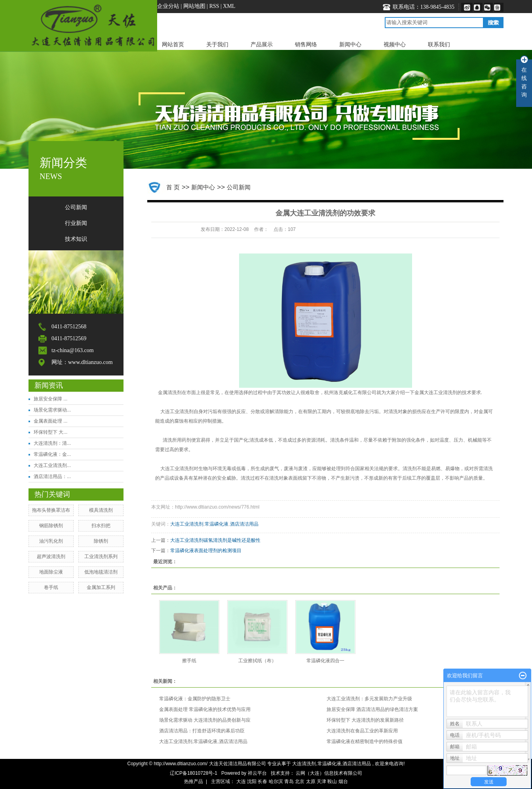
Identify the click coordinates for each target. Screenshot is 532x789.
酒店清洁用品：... (52, 476)
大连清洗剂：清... (52, 443)
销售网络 (306, 44)
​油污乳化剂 (51, 541)
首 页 (173, 187)
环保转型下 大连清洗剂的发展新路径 (365, 720)
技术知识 (76, 239)
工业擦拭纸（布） (257, 661)
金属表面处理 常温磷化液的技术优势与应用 (205, 709)
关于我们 (217, 44)
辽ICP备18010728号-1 (194, 773)
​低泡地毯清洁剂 (101, 572)
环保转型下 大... (50, 432)
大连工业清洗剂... (52, 465)
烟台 (343, 781)
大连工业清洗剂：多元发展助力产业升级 (369, 699)
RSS (214, 6)
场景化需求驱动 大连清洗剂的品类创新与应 (205, 720)
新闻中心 (350, 44)
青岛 (289, 781)
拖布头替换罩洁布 (51, 510)
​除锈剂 (101, 541)
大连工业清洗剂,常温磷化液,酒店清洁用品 (203, 741)
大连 (241, 781)
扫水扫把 (101, 526)
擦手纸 (189, 661)
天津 (321, 781)
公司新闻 (76, 207)
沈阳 (252, 781)
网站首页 (173, 44)
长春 (262, 781)
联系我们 (439, 44)
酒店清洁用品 (244, 524)
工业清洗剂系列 (101, 556)
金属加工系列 (101, 587)
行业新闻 (76, 223)
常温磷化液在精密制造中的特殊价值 (365, 741)
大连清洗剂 (304, 764)
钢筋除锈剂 (51, 526)
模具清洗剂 (101, 510)
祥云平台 (257, 773)
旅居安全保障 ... (50, 399)
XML (229, 6)
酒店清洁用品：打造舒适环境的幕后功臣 (202, 731)
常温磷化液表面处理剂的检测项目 (206, 551)
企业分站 (168, 6)
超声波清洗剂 (51, 556)
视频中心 (395, 44)
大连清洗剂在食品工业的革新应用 (362, 731)
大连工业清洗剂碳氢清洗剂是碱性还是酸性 (215, 540)
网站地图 (195, 6)
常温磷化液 (217, 524)
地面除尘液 (51, 572)
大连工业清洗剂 (177, 412)
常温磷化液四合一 (325, 661)
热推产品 (194, 781)
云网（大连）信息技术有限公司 (329, 773)
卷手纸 (51, 587)
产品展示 (262, 44)
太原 (311, 781)
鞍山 (332, 781)
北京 (300, 781)
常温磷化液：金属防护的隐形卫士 (195, 699)
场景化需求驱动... (52, 410)
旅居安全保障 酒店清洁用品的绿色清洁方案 (372, 709)
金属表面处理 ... (50, 421)
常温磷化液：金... (52, 454)
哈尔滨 (276, 781)
